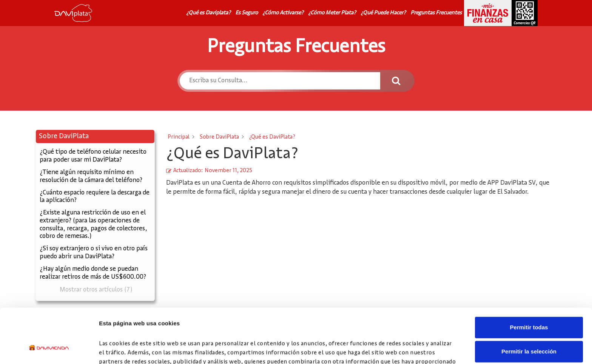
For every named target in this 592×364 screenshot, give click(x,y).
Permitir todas (529, 280)
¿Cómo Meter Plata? (332, 13)
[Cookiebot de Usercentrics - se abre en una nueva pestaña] (49, 349)
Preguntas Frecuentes (436, 13)
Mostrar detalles (409, 349)
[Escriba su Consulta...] (280, 81)
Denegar (529, 329)
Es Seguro (247, 13)
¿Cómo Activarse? (283, 13)
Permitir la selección (529, 305)
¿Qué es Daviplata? (208, 13)
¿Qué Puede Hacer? (383, 13)
